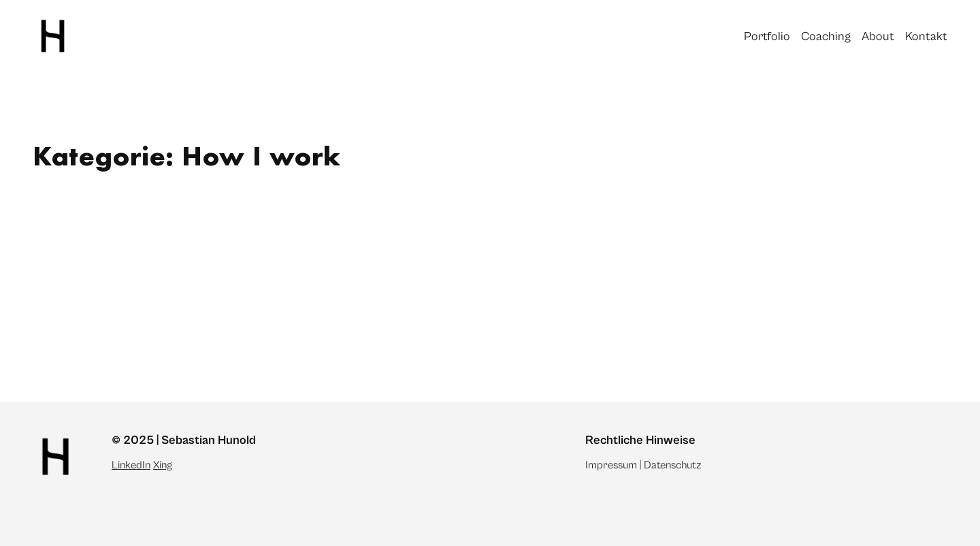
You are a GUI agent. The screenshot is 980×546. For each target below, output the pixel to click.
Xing (163, 465)
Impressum (611, 465)
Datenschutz (673, 465)
